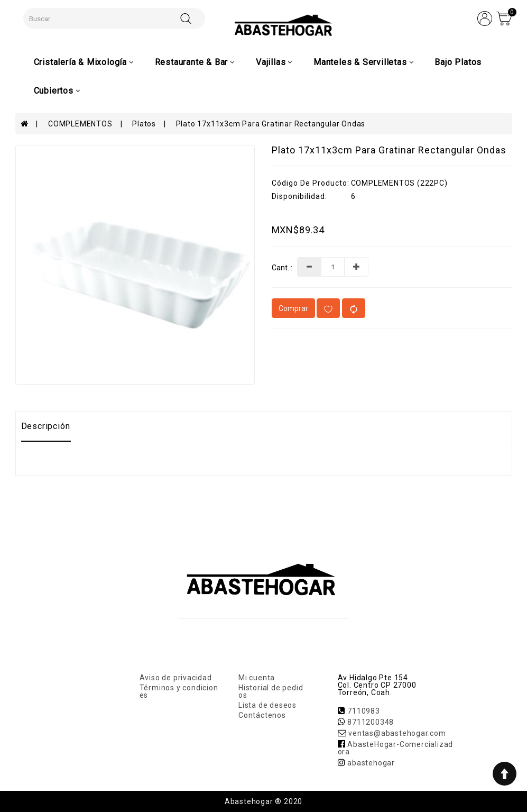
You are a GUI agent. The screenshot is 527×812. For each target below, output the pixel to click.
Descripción (46, 426)
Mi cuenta (257, 678)
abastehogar (371, 763)
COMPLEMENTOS (80, 124)
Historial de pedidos (271, 691)
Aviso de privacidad (176, 678)
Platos (144, 124)
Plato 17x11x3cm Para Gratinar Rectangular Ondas (271, 124)
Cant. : (282, 268)
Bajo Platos (458, 62)
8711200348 (371, 722)
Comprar (293, 308)
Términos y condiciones (179, 691)
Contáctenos (262, 715)
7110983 (364, 711)
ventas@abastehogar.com (397, 733)
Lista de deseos (267, 705)
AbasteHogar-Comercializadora (396, 748)
